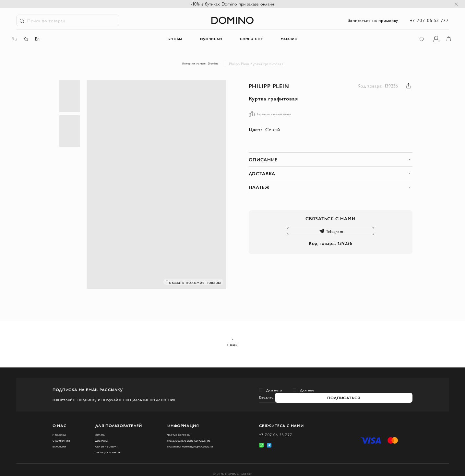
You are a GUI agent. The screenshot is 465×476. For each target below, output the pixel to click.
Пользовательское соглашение (177, 438)
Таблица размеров (112, 450)
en (42, 40)
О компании (64, 435)
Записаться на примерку (373, 20)
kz (30, 40)
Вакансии (62, 443)
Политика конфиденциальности (181, 449)
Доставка (104, 435)
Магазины (62, 428)
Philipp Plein (278, 86)
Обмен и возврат (110, 443)
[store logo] (233, 20)
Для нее (307, 379)
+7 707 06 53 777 (429, 20)
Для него (274, 379)
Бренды (157, 40)
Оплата (101, 428)
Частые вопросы (175, 428)
